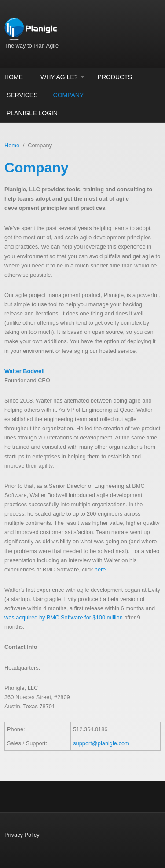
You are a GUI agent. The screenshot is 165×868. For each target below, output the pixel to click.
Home (14, 77)
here (100, 570)
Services (22, 95)
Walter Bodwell (24, 371)
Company (69, 95)
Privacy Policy (22, 835)
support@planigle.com (101, 743)
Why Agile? (59, 77)
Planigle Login (32, 113)
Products (115, 77)
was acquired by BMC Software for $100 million (64, 617)
